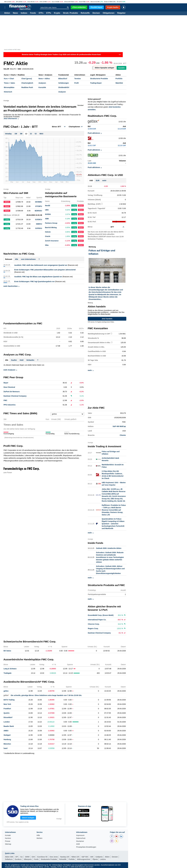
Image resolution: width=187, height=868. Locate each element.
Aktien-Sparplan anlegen (104, 68)
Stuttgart (7, 735)
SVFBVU (39, 228)
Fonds (33, 13)
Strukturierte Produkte (99, 79)
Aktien (7, 13)
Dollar (106, 2)
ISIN (19, 69)
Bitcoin (93, 2)
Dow (29, 2)
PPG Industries (10, 405)
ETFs (41, 13)
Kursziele (42, 87)
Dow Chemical (9, 387)
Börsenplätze (9, 87)
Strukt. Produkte (70, 13)
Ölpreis (95, 859)
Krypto (57, 13)
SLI (22, 857)
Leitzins (103, 859)
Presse (8, 841)
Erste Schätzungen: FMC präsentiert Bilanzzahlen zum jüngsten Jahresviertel (45, 270)
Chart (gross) (27, 79)
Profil (76, 83)
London (7, 722)
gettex (6, 691)
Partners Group (51, 223)
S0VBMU (39, 202)
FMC (5, 400)
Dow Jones (54, 857)
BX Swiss (7, 651)
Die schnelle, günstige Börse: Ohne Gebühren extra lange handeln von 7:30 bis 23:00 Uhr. (43, 695)
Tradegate (8, 673)
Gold (80, 2)
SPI (17, 2)
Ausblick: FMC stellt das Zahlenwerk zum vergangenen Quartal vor (41, 265)
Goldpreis (99, 857)
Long (74, 206)
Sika (47, 245)
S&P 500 (85, 857)
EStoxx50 (67, 2)
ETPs (49, 13)
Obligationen (109, 13)
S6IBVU (39, 224)
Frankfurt (7, 709)
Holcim (48, 232)
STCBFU (39, 206)
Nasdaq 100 (65, 857)
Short (81, 206)
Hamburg (7, 739)
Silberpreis (28, 859)
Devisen (96, 13)
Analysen (42, 83)
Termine (77, 79)
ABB (47, 219)
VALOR (6, 69)
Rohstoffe (85, 13)
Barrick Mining (51, 227)
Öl (117, 2)
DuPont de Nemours (12, 392)
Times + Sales (9, 83)
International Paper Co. (97, 620)
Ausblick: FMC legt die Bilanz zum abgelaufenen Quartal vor (38, 277)
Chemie (123, 435)
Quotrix (7, 713)
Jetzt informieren (11, 119)
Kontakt (8, 835)
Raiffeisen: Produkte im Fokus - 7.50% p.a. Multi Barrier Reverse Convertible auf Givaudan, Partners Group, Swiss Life (114, 510)
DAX (41, 2)
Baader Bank (9, 726)
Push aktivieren (95, 133)
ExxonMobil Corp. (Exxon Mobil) (101, 615)
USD (91, 181)
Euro (53, 2)
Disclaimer (80, 841)
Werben (39, 838)
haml (6, 748)
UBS (47, 210)
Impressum (80, 835)
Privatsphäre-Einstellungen (86, 847)
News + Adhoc (44, 79)
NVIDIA (48, 214)
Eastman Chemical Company (15, 396)
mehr (104, 181)
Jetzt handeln (107, 319)
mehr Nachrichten (11, 286)
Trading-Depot (96, 83)
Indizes (24, 13)
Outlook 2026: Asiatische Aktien (109, 548)
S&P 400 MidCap (119, 426)
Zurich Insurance (52, 241)
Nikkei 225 (75, 857)
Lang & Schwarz (10, 669)
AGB (78, 844)
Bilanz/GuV (63, 79)
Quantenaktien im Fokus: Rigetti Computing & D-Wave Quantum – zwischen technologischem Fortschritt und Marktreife (113, 524)
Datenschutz (81, 838)
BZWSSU (38, 211)
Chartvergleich (27, 83)
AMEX (6, 731)
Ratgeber (121, 13)
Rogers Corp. (93, 629)
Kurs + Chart (9, 79)
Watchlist (119, 83)
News (15, 13)
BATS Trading (9, 700)
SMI (5, 2)
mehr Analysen (10, 370)
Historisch (8, 92)
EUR (98, 181)
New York (7, 704)
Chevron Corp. (94, 624)
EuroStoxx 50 (42, 857)
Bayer (6, 383)
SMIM (27, 857)
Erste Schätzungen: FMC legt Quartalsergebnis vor (34, 282)
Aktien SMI (9, 857)
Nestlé (48, 206)
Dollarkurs (9, 859)
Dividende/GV (64, 87)
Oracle (48, 236)
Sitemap (8, 844)
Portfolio (119, 79)
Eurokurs (18, 859)
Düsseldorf (8, 717)
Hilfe (38, 835)
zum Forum (8, 473)
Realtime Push (27, 87)
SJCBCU (39, 220)
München (7, 744)
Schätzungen (64, 83)
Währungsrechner (84, 859)
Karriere (8, 838)
